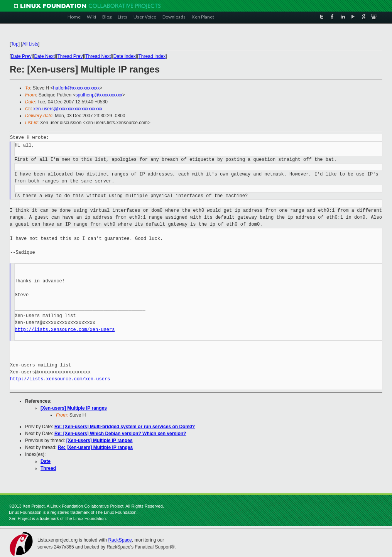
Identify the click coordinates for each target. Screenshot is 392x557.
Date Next (44, 56)
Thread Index (152, 56)
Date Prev (21, 56)
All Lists (30, 44)
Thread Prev (70, 56)
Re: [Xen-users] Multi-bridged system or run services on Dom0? (125, 427)
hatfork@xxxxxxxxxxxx (77, 88)
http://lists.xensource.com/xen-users (65, 330)
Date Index (125, 56)
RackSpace (120, 540)
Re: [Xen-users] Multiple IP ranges (95, 447)
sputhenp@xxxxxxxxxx (99, 95)
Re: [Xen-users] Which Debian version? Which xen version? (120, 434)
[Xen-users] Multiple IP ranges (74, 408)
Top (14, 44)
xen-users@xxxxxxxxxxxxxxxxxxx (68, 109)
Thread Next (98, 56)
